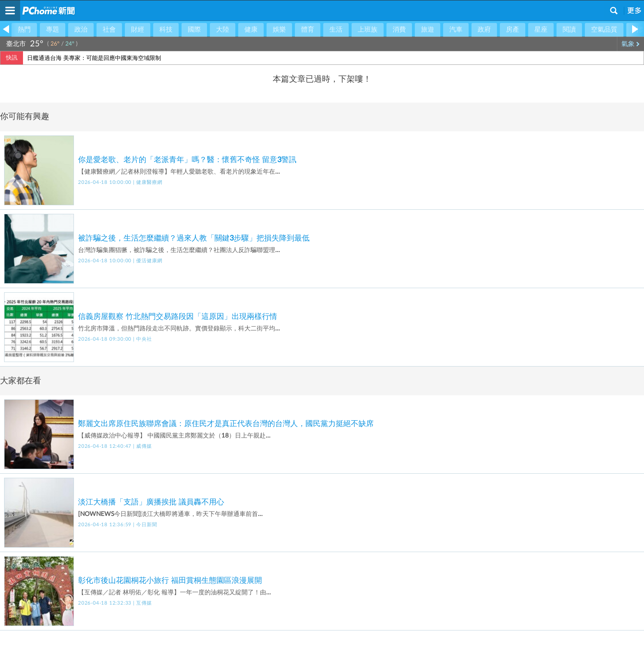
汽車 (456, 30)
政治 (81, 30)
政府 (484, 30)
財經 (138, 30)
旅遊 (428, 30)
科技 (166, 30)
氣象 (631, 44)
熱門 (24, 30)
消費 (399, 30)
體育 (308, 30)
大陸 (223, 30)
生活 (336, 30)
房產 (513, 30)
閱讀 (569, 30)
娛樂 (279, 30)
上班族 (368, 30)
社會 (109, 30)
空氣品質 (604, 30)
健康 (251, 30)
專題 (53, 30)
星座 (541, 30)
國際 (194, 30)
